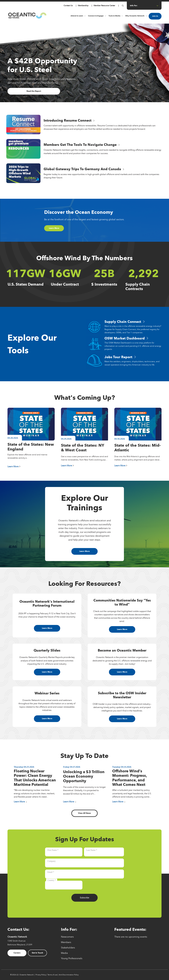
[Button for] (123, 6)
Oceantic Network (27, 975)
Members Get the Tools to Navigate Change (82, 145)
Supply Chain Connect (125, 322)
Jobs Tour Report (120, 357)
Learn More (54, 228)
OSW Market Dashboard (126, 338)
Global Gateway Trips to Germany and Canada (84, 169)
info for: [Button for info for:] (144, 6)
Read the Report (34, 91)
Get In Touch (37, 953)
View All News (84, 813)
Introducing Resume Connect (69, 120)
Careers (17, 953)
